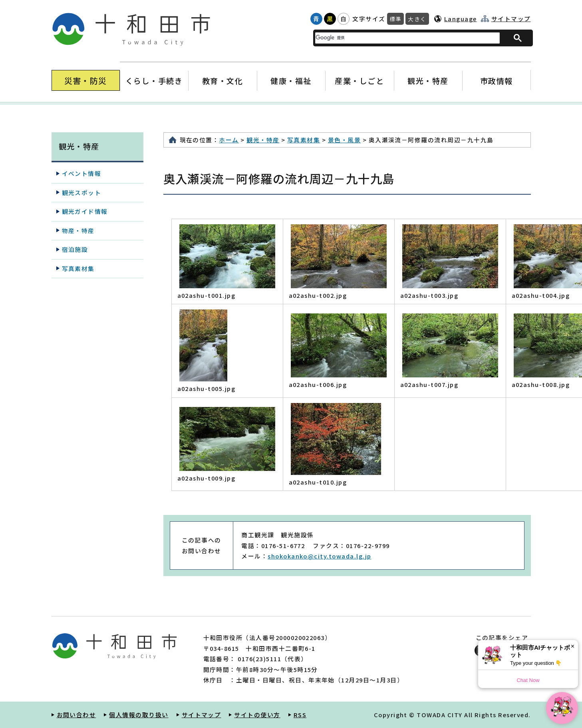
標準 (396, 19)
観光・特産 (428, 81)
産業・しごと (359, 81)
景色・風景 (344, 140)
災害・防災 (86, 81)
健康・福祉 (291, 81)
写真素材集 (304, 140)
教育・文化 (222, 81)
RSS (300, 715)
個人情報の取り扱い (139, 715)
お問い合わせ (76, 715)
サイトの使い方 (257, 715)
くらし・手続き (154, 81)
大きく (417, 19)
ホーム (229, 140)
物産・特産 (78, 230)
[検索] (403, 38)
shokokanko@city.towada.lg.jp (319, 556)
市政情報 (497, 81)
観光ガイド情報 (85, 211)
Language (461, 19)
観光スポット (82, 192)
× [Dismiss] (573, 646)
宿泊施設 (75, 249)
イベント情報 (82, 173)
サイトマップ (511, 19)
